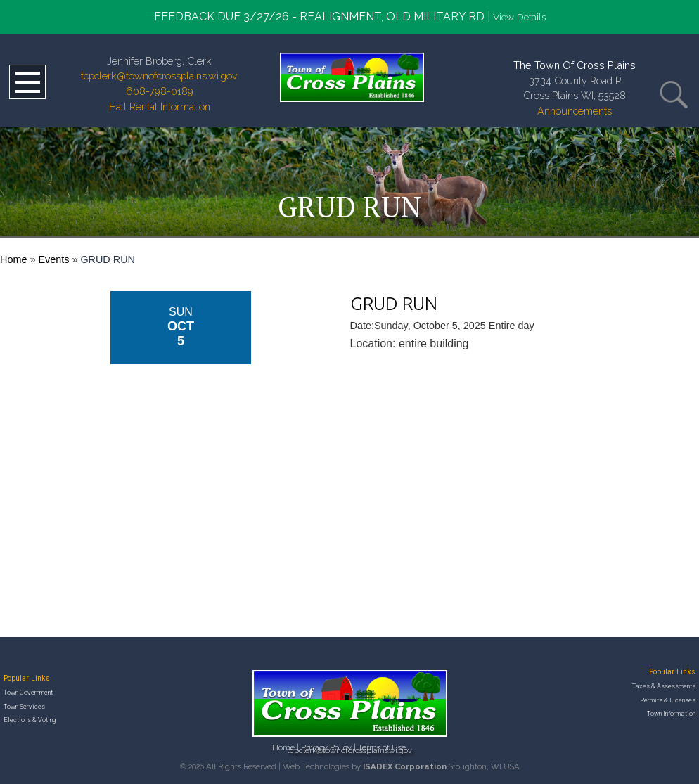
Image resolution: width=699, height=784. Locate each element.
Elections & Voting (30, 720)
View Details (519, 17)
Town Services (24, 706)
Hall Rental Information (160, 107)
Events (53, 259)
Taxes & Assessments (664, 686)
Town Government (28, 692)
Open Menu (27, 82)
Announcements (575, 111)
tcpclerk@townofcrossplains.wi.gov (159, 76)
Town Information (671, 713)
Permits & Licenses (668, 700)
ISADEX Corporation (405, 766)
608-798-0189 (160, 91)
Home (13, 259)
